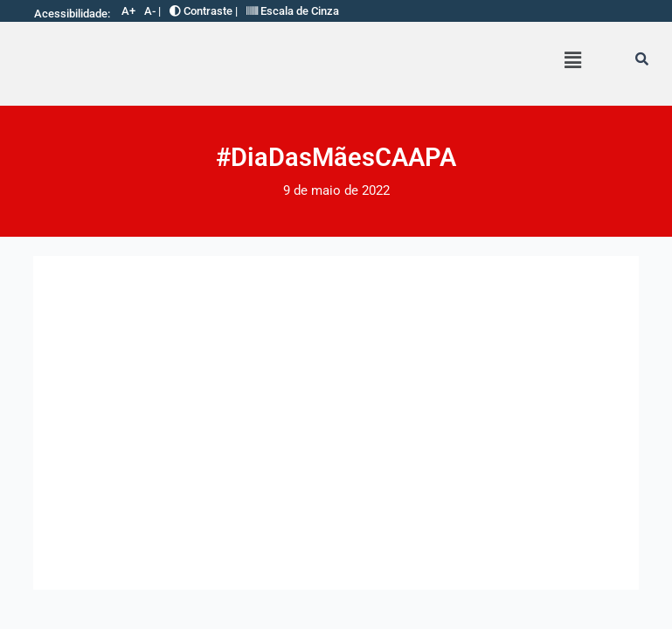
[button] (572, 60)
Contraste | (204, 11)
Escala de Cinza (293, 11)
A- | (152, 11)
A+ (128, 11)
